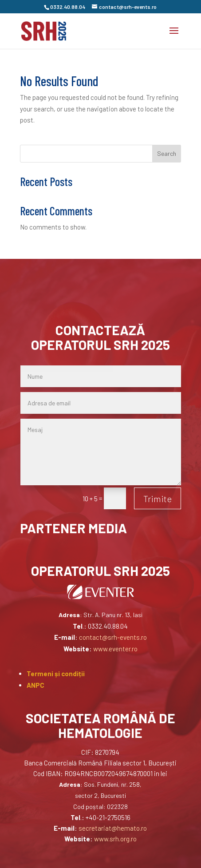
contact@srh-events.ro (113, 637)
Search (167, 153)
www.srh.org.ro (115, 839)
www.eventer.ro (115, 649)
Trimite (158, 499)
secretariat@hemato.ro (113, 828)
